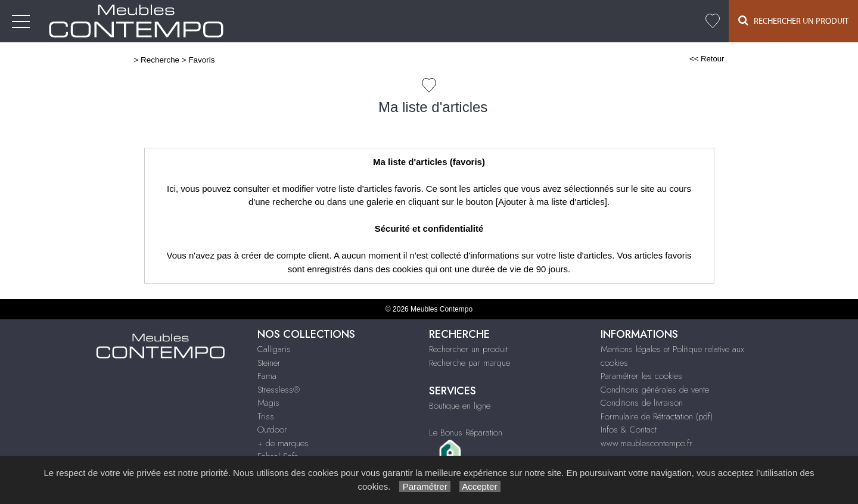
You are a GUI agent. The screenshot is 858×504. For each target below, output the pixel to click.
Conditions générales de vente (655, 390)
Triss (266, 416)
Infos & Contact (629, 430)
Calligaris (274, 349)
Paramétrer (425, 486)
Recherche (160, 60)
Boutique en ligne (460, 406)
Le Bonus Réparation (466, 433)
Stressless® (279, 390)
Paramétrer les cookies (641, 376)
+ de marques (283, 443)
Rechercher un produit (468, 349)
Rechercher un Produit (793, 21)
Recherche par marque (470, 363)
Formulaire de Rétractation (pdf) (657, 416)
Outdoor (272, 430)
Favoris (201, 60)
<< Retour (707, 59)
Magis (268, 403)
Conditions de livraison (642, 403)
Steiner (269, 363)
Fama (267, 376)
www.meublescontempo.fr (646, 443)
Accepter (480, 486)
